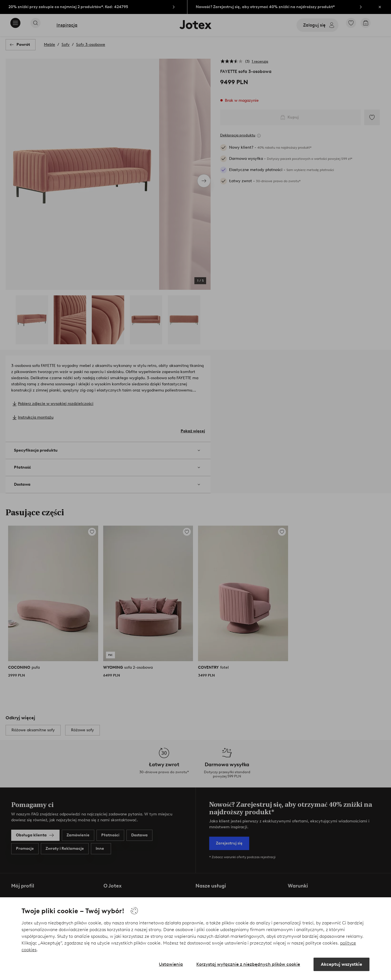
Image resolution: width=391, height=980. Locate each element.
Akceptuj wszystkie (341, 964)
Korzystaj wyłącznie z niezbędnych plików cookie (248, 964)
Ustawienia (171, 964)
